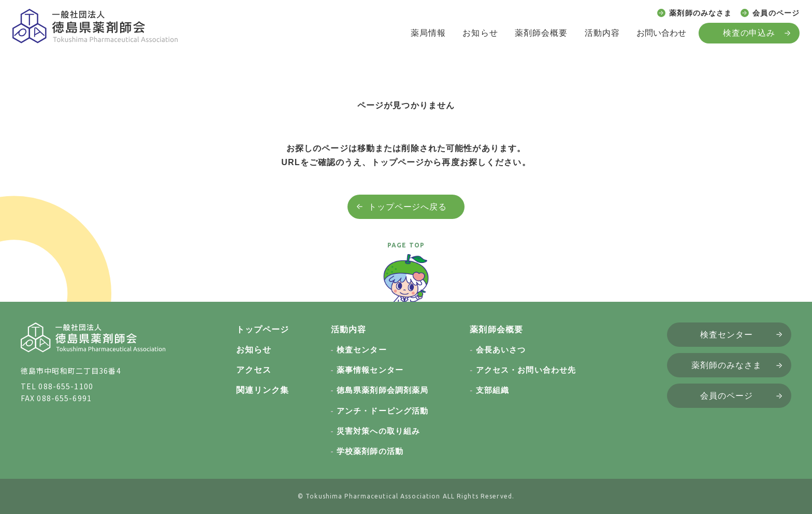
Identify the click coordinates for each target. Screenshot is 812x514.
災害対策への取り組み (378, 431)
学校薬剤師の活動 (370, 451)
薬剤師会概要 (541, 33)
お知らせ (480, 33)
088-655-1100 (66, 386)
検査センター (362, 350)
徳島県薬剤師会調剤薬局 (382, 390)
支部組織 (492, 390)
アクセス (254, 370)
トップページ (263, 329)
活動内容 (602, 33)
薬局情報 (428, 33)
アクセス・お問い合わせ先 (526, 370)
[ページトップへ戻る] (406, 283)
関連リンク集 (263, 390)
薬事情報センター (370, 370)
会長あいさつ (501, 350)
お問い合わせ (661, 33)
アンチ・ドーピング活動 (382, 411)
